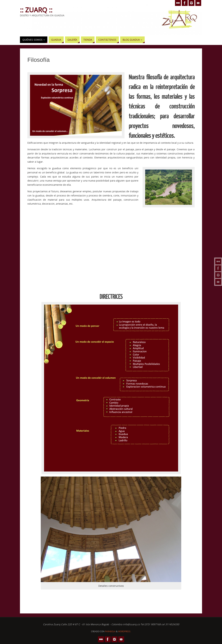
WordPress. (125, 631)
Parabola (110, 631)
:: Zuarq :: (36, 10)
